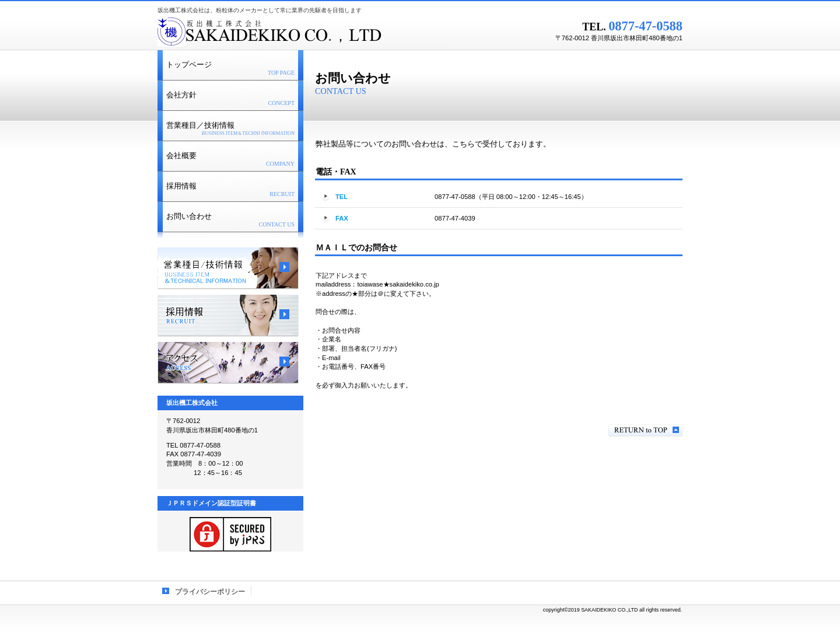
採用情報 (228, 316)
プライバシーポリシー (210, 592)
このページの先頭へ (645, 430)
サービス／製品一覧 (228, 268)
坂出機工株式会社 (303, 32)
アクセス (228, 363)
